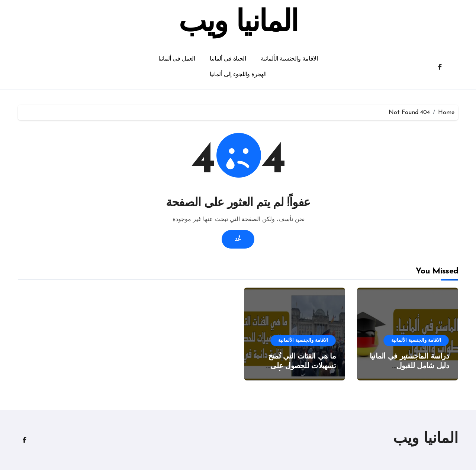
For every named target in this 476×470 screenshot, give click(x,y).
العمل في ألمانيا (177, 59)
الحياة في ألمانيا (228, 59)
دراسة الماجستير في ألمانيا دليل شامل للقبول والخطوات (409, 366)
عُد (238, 239)
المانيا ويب (238, 24)
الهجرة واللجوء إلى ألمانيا (238, 75)
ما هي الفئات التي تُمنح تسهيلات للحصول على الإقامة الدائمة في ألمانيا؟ (298, 366)
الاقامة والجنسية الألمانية (289, 59)
